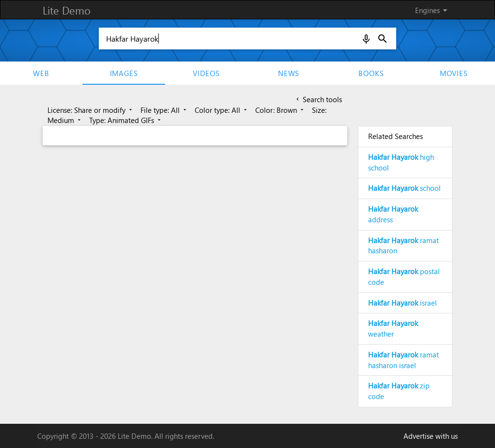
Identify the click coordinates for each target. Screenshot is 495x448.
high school (401, 162)
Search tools (318, 99)
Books (371, 73)
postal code (404, 277)
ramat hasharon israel (403, 360)
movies (454, 73)
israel (402, 303)
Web (41, 73)
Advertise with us (431, 436)
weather (393, 328)
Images (124, 73)
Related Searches (395, 136)
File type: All (164, 110)
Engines (433, 10)
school (404, 188)
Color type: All (222, 110)
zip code (399, 391)
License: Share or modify (91, 110)
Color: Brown (280, 110)
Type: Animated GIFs (126, 120)
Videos (206, 73)
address (393, 214)
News (289, 73)
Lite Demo (67, 10)
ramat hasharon (403, 246)
